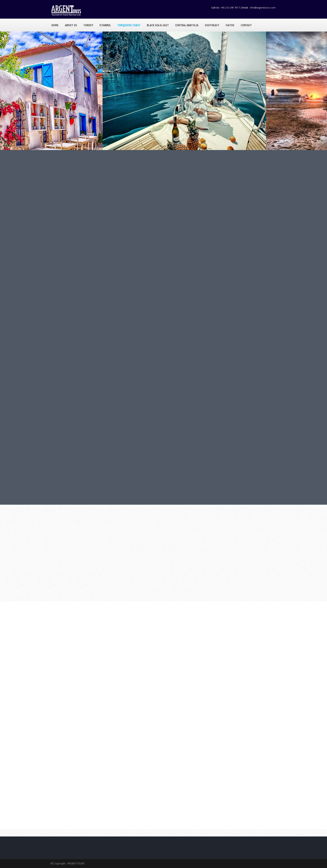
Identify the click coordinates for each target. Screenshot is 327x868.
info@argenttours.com (263, 8)
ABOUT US (71, 25)
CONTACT (246, 25)
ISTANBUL (105, 25)
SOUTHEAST (212, 25)
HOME (55, 25)
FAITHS (230, 25)
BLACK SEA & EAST (158, 25)
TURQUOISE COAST (129, 25)
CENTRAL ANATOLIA (187, 25)
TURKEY (88, 25)
